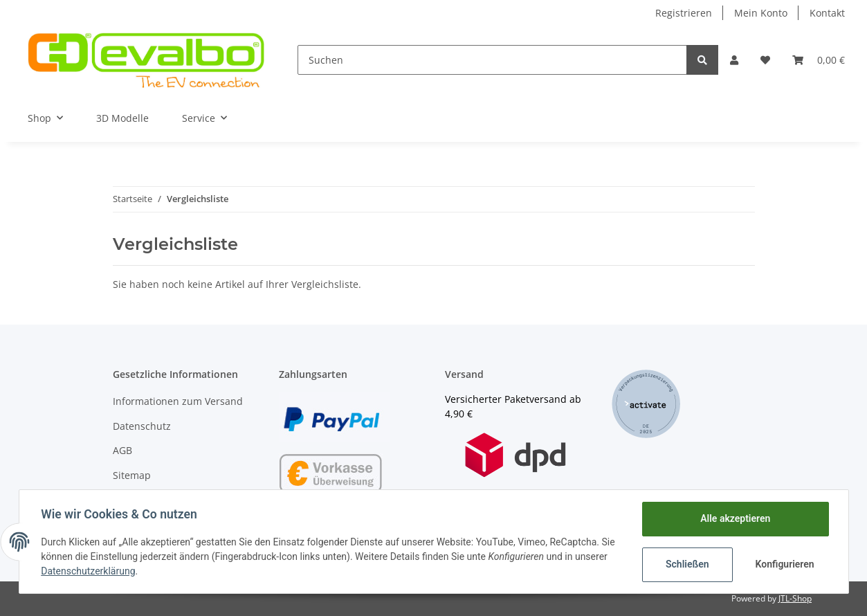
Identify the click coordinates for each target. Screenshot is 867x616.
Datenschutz (142, 426)
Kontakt (827, 13)
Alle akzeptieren (735, 518)
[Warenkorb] (819, 60)
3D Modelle (122, 118)
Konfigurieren (785, 564)
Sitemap (132, 475)
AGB (122, 450)
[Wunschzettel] (765, 60)
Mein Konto (761, 13)
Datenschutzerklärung (89, 571)
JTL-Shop (795, 598)
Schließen (687, 564)
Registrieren (684, 13)
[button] (734, 60)
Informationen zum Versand (178, 401)
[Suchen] (493, 60)
